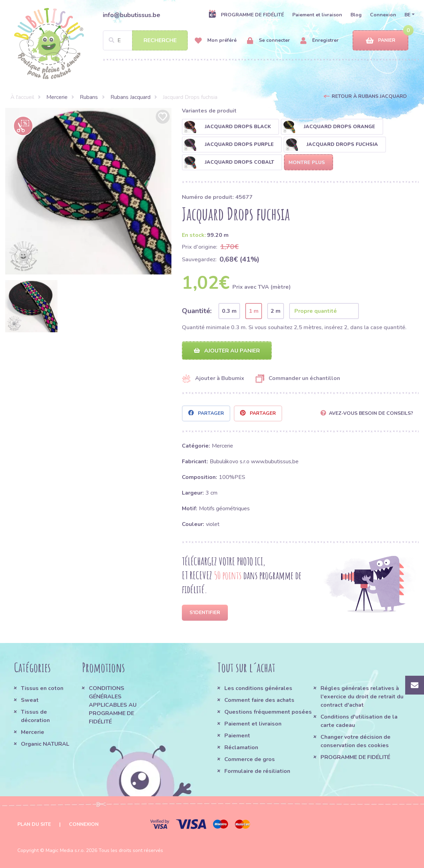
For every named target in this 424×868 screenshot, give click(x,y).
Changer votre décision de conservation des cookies (356, 741)
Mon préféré (216, 41)
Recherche (160, 40)
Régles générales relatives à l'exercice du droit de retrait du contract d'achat (362, 697)
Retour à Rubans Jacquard (369, 96)
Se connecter (268, 41)
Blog (356, 15)
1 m (254, 311)
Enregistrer (319, 41)
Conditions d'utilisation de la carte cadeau (359, 721)
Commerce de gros (250, 759)
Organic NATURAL (45, 744)
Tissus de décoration (35, 716)
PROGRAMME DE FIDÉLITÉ (246, 15)
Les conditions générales (258, 688)
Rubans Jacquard (130, 97)
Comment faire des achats (259, 700)
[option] (88, 191)
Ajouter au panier (227, 351)
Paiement (237, 736)
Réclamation (241, 747)
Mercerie (57, 97)
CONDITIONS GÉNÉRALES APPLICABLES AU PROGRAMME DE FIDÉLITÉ (113, 705)
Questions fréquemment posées (268, 712)
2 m (276, 311)
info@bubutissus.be (132, 15)
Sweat (30, 700)
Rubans (89, 97)
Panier (381, 41)
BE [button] (407, 15)
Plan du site (34, 824)
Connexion (383, 15)
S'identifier (205, 613)
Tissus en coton (42, 688)
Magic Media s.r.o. (65, 850)
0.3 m (229, 311)
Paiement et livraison (317, 15)
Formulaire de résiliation (257, 771)
